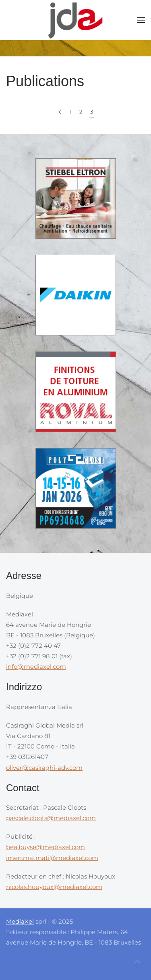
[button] (141, 20)
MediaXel (20, 921)
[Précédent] (60, 112)
